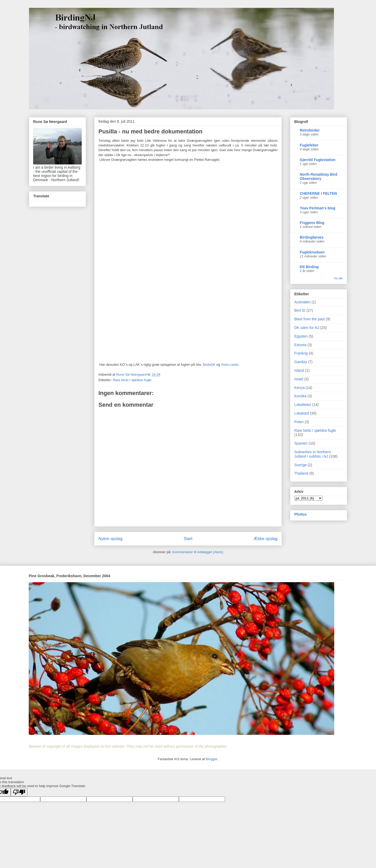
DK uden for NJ (307, 328)
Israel (299, 379)
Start (188, 539)
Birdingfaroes (312, 237)
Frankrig (301, 353)
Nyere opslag (110, 539)
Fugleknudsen (312, 252)
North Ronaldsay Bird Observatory (319, 176)
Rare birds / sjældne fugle (132, 380)
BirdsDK (209, 365)
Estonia (300, 345)
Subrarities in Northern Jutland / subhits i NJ (313, 454)
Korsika (300, 396)
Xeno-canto (230, 365)
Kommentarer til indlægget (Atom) (198, 552)
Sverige (300, 465)
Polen (299, 422)
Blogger (211, 759)
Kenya (299, 388)
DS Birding (309, 267)
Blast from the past (310, 319)
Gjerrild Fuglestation (318, 160)
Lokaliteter (303, 405)
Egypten (301, 336)
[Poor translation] (19, 792)
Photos (300, 514)
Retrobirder (310, 130)
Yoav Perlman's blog (318, 208)
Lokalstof (302, 413)
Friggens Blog (312, 223)
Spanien (301, 443)
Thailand (301, 473)
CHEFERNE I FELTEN (318, 193)
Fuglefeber (309, 145)
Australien (302, 302)
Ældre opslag (266, 539)
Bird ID (300, 310)
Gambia (301, 362)
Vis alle (338, 278)
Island (299, 370)
